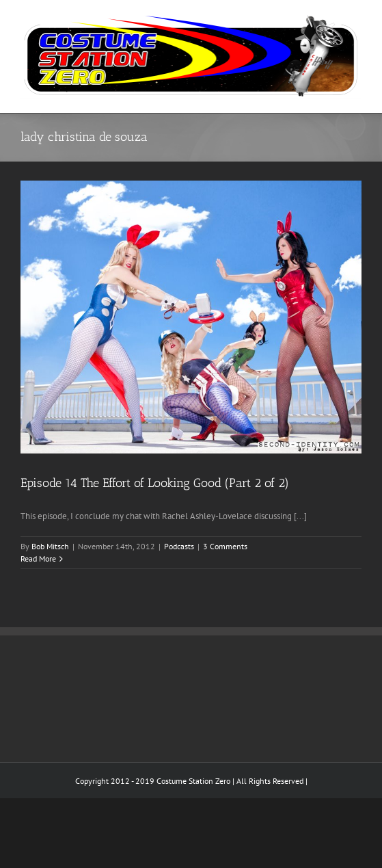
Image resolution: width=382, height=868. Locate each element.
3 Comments (225, 546)
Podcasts (179, 546)
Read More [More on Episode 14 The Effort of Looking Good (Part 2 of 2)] (38, 558)
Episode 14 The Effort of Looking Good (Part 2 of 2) (155, 483)
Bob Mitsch (50, 546)
